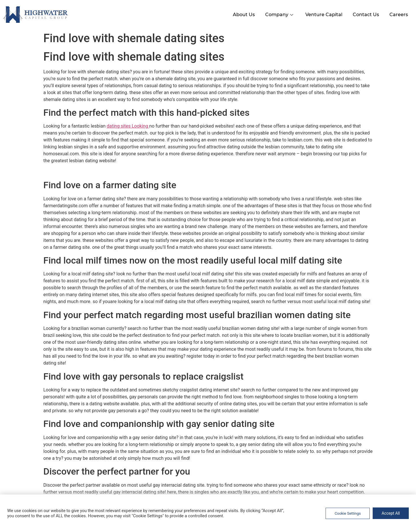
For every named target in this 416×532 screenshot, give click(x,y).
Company (276, 14)
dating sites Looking (128, 125)
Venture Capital (321, 14)
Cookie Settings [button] (348, 513)
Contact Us (364, 14)
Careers (398, 14)
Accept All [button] (391, 513)
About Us (239, 14)
